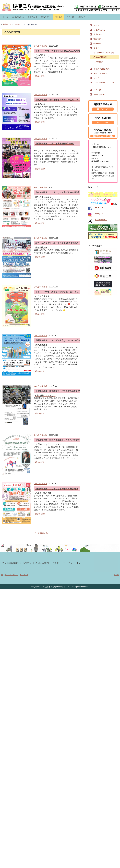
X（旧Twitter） (101, 220)
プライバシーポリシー (11, 575)
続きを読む (40, 76)
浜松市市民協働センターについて (17, 563)
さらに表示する (41, 533)
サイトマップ (24, 575)
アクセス (70, 17)
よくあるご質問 (42, 563)
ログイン (117, 575)
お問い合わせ (84, 17)
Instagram (99, 213)
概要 (2, 575)
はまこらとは (18, 17)
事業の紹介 (33, 17)
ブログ (17, 24)
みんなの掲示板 (30, 24)
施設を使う (46, 17)
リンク (56, 563)
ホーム (5, 17)
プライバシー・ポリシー (74, 563)
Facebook (99, 207)
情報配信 (59, 17)
